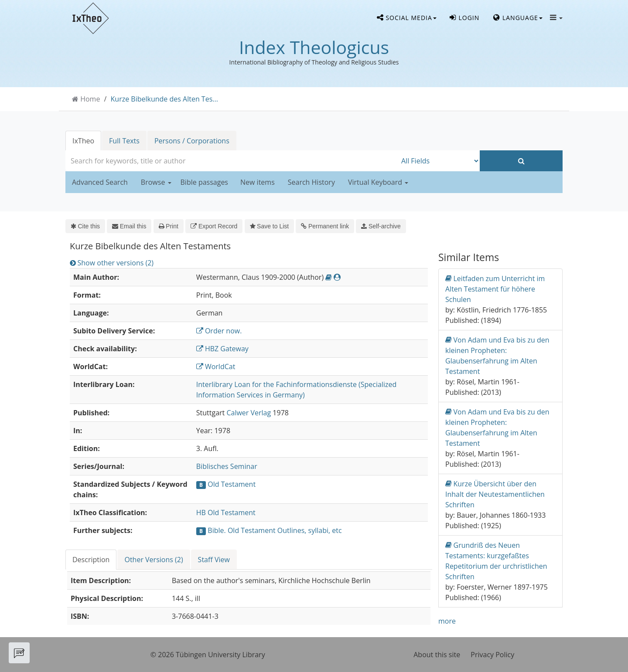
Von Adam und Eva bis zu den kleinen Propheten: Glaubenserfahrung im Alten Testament (497, 355)
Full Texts (124, 141)
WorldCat (216, 367)
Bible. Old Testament (241, 530)
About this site (437, 655)
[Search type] (438, 161)
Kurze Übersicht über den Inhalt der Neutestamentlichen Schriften (495, 494)
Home (90, 99)
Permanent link (325, 226)
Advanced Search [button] (100, 182)
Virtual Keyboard (378, 182)
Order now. (219, 331)
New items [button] (258, 182)
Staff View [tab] (214, 560)
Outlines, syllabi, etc (310, 530)
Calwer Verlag (249, 413)
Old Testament (232, 484)
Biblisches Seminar (227, 466)
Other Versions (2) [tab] (154, 560)
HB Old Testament (226, 512)
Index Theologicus (314, 47)
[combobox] (231, 161)
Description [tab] (91, 560)
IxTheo (83, 141)
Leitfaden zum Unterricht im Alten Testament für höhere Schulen (495, 289)
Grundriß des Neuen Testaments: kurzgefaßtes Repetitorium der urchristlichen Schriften (496, 561)
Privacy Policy (492, 655)
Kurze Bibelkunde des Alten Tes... (164, 99)
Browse (156, 182)
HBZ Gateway (222, 349)
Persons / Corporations (192, 141)
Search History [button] (311, 182)
